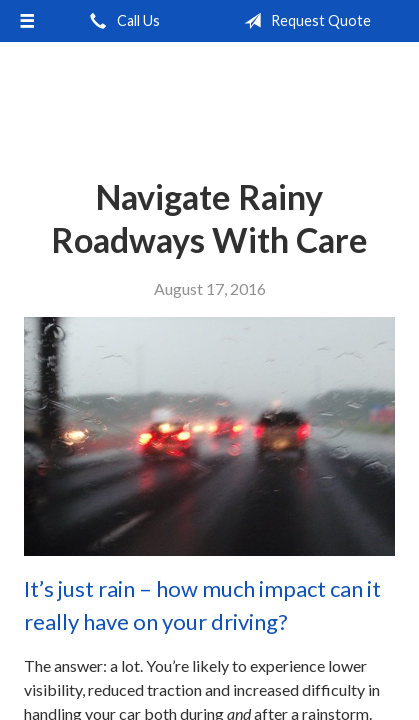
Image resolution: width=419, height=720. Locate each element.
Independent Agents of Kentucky (210, 94)
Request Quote (303, 21)
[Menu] (27, 21)
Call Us (121, 21)
